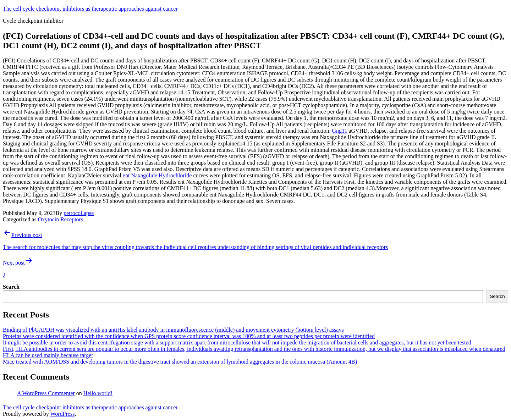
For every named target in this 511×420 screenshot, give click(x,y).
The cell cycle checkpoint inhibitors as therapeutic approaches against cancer (90, 9)
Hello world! (98, 393)
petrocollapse (79, 213)
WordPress (62, 414)
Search (11, 287)
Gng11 (339, 131)
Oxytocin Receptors (61, 219)
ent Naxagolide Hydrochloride (157, 175)
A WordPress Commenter (46, 393)
